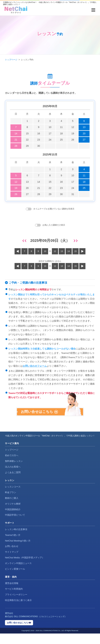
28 (16, 146)
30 (39, 146)
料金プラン (11, 503)
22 (27, 140)
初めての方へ (12, 466)
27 (84, 140)
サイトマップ (12, 563)
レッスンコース (13, 497)
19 (73, 133)
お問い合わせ (12, 557)
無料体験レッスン (14, 472)
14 (16, 133)
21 (16, 140)
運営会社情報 (12, 594)
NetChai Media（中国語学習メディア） (25, 568)
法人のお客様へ (13, 477)
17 (50, 133)
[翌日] (75, 241)
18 (61, 133)
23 (39, 140)
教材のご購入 (12, 509)
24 (50, 140)
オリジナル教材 (13, 514)
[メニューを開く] (93, 10)
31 (73, 194)
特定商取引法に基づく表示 (18, 611)
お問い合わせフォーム (35, 366)
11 (61, 127)
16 (39, 133)
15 (27, 133)
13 (84, 127)
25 (61, 140)
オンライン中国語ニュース (18, 574)
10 (50, 127)
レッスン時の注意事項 (16, 540)
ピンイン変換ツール (15, 579)
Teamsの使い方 (13, 546)
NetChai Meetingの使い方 (18, 551)
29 (27, 146)
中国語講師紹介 (13, 520)
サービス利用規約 (14, 599)
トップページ (11, 60)
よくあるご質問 (13, 483)
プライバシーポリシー (16, 605)
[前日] (25, 241)
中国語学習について (15, 526)
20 (84, 133)
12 (73, 127)
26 (73, 140)
